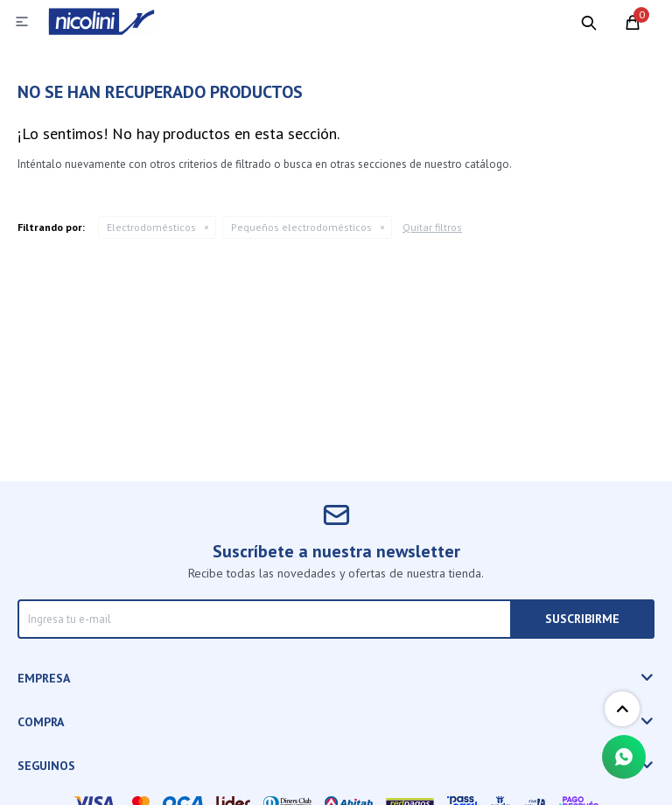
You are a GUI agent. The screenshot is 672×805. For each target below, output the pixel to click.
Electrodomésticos (151, 227)
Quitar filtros (432, 227)
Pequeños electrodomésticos (301, 227)
